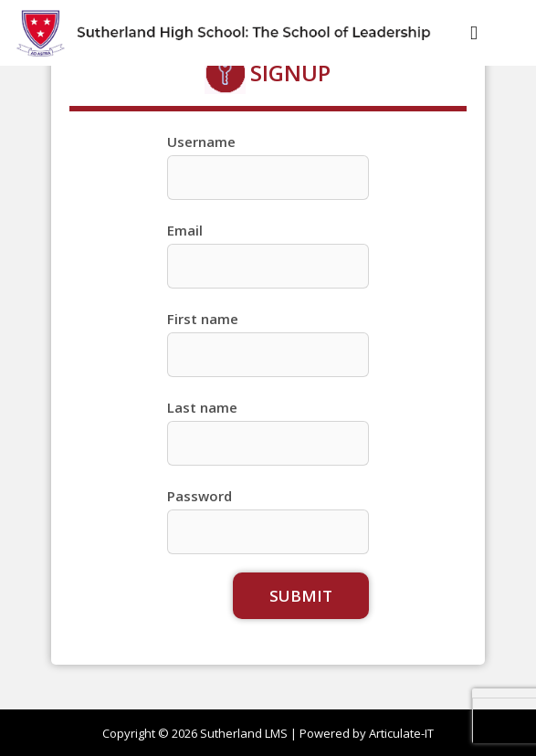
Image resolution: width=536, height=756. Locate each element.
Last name (202, 407)
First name (203, 319)
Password (200, 496)
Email (185, 230)
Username (201, 142)
